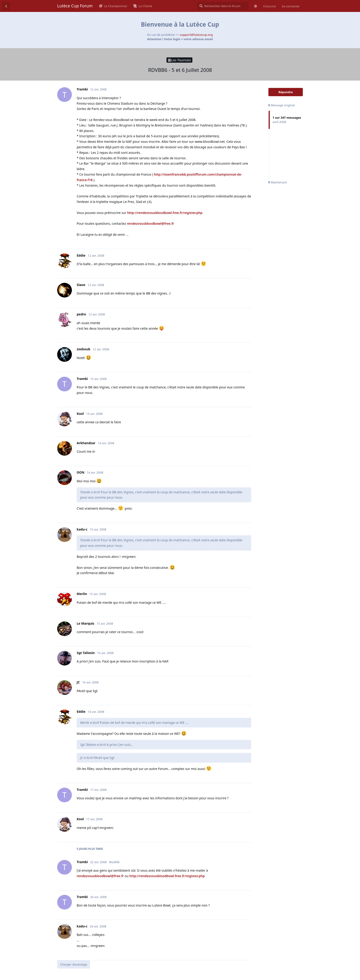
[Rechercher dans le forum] (223, 6)
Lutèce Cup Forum (75, 6)
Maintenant (278, 182)
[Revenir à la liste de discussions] (6, 6)
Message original (281, 105)
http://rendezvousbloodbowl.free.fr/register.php (165, 213)
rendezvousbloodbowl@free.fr (150, 223)
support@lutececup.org (196, 35)
